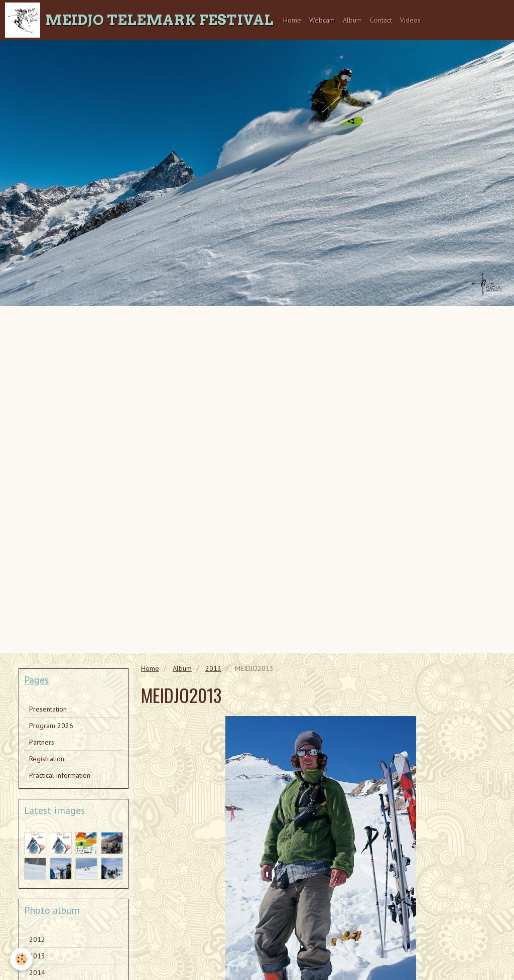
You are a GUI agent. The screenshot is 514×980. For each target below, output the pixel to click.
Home (292, 20)
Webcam (322, 20)
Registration (47, 759)
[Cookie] (21, 959)
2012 (37, 939)
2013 (213, 668)
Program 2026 (51, 726)
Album (352, 20)
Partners (42, 742)
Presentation (48, 709)
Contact (381, 20)
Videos (410, 20)
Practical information (60, 775)
